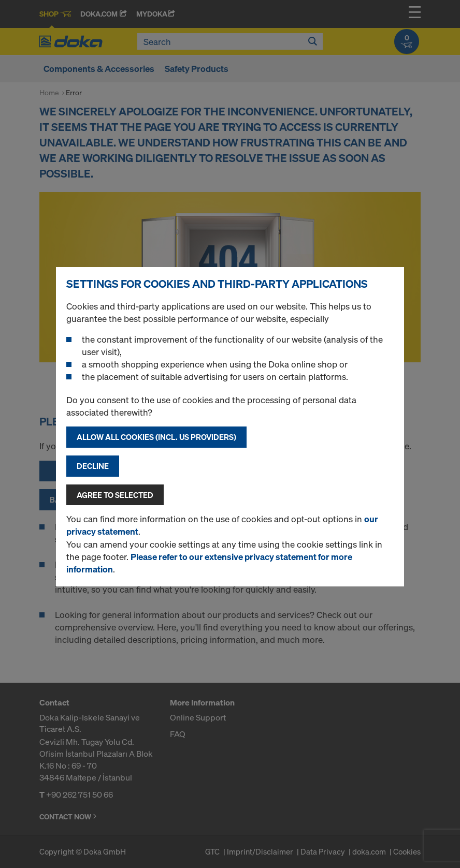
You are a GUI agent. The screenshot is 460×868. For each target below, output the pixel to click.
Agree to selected (115, 495)
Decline (93, 466)
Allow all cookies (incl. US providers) (156, 437)
